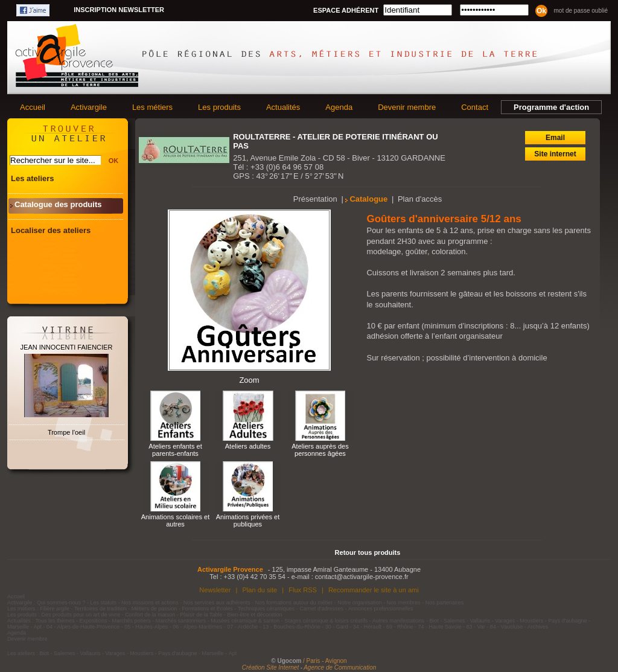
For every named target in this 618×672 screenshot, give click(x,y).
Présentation (315, 199)
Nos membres (404, 603)
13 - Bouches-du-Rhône (291, 627)
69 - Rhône (400, 627)
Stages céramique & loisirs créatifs (326, 621)
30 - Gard (337, 627)
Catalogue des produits (58, 204)
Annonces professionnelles (381, 609)
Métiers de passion (155, 609)
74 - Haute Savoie (439, 627)
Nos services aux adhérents (217, 603)
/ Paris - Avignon (325, 661)
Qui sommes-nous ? (61, 603)
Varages (505, 621)
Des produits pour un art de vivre (81, 615)
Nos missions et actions (150, 603)
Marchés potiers (132, 621)
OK (114, 161)
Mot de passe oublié (581, 11)
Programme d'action (551, 107)
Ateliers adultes (248, 446)
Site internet (555, 154)
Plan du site (260, 590)
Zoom (249, 380)
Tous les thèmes (55, 621)
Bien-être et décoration (255, 615)
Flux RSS (303, 590)
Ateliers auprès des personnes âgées (320, 450)
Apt (38, 627)
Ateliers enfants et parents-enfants (175, 450)
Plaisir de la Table (201, 615)
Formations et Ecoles (207, 609)
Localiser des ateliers (51, 230)
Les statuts (104, 603)
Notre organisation (360, 603)
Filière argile (55, 609)
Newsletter (215, 590)
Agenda (339, 107)
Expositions (94, 621)
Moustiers (531, 621)
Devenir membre (407, 107)
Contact (475, 107)
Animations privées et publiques (248, 520)
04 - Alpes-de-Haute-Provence (83, 627)
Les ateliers (33, 178)
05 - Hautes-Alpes (146, 627)
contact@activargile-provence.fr (362, 577)
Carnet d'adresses (321, 609)
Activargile (89, 107)
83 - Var (475, 627)
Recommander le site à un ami (374, 590)
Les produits (219, 107)
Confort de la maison (150, 615)
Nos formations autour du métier (294, 603)
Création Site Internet (271, 667)
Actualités (283, 107)
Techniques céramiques (266, 609)
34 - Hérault (367, 627)
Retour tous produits (368, 552)
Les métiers (152, 107)
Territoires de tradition (100, 609)
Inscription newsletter (119, 10)
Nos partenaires (445, 603)
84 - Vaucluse (506, 627)
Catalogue (368, 199)
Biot (434, 621)
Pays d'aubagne (567, 621)
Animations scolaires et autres (176, 520)
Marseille (18, 627)
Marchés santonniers (181, 621)
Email (555, 138)
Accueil (33, 107)
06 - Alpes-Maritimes (197, 627)
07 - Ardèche (242, 627)
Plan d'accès (420, 199)
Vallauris (480, 621)
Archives (538, 627)
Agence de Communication (340, 667)
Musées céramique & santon (245, 621)
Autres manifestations (399, 621)
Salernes (454, 621)
